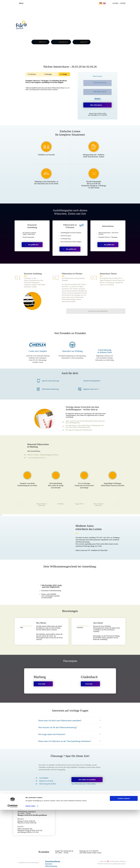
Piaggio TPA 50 (80, 499)
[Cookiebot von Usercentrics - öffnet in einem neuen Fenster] (13, 864)
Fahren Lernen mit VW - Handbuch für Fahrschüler (92, 546)
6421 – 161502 (118, 3)
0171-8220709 (103, 115)
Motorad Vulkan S (42, 500)
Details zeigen (30, 864)
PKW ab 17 (43, 42)
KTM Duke (61, 499)
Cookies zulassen (124, 857)
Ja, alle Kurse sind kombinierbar (111, 297)
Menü (21, 3)
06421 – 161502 (63, 848)
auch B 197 (84, 42)
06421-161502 (102, 113)
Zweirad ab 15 (63, 42)
